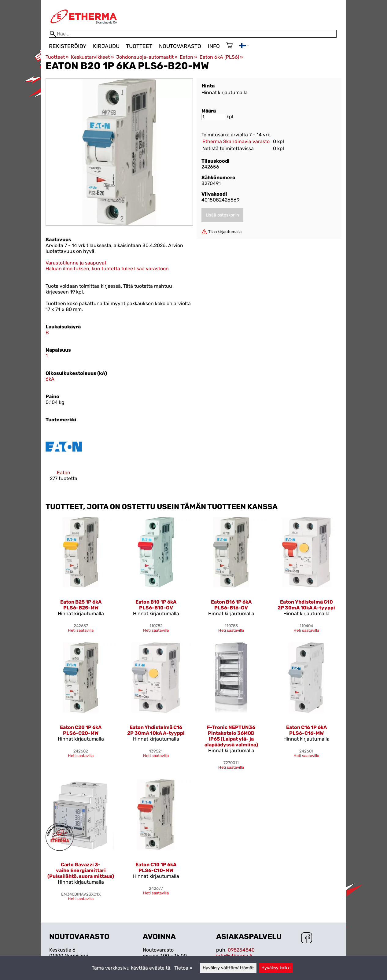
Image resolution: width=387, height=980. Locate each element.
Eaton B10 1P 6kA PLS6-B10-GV (156, 605)
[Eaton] (64, 460)
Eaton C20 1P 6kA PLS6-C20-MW (81, 730)
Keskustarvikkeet (92, 57)
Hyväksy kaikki (276, 968)
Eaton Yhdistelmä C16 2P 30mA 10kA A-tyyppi (156, 730)
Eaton (188, 57)
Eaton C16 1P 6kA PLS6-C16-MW (306, 730)
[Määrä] (213, 117)
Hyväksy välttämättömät (228, 968)
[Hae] (193, 34)
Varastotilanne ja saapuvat (76, 263)
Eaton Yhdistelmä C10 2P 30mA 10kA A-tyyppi (306, 605)
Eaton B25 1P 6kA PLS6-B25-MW (81, 605)
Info (214, 46)
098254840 (241, 950)
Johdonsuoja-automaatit (147, 57)
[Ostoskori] (229, 46)
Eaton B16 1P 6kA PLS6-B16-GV (231, 605)
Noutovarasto (180, 46)
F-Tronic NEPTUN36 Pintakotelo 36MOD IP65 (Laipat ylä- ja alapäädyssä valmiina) (231, 736)
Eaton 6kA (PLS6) (221, 57)
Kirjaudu (106, 46)
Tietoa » (183, 968)
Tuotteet (139, 46)
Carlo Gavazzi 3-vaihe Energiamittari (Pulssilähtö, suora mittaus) (81, 870)
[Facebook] (307, 938)
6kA (50, 379)
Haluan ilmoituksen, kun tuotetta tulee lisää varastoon (107, 269)
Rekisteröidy (68, 46)
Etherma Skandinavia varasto (236, 141)
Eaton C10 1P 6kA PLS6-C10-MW (156, 867)
